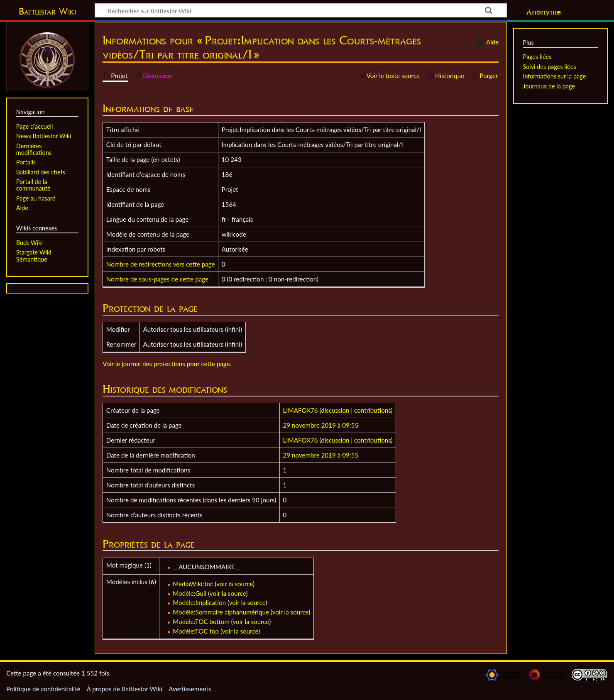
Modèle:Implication (199, 602)
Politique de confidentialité (43, 689)
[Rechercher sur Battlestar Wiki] (301, 10)
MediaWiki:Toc (193, 584)
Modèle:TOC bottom (201, 622)
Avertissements (190, 689)
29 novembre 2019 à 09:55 (321, 425)
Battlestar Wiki (47, 11)
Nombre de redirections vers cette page (161, 264)
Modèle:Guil (190, 593)
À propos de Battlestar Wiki (125, 689)
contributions (372, 410)
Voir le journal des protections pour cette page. (167, 364)
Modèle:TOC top (196, 631)
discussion (335, 410)
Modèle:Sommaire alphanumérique (221, 612)
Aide (486, 42)
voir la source (235, 584)
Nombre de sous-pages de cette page (157, 279)
